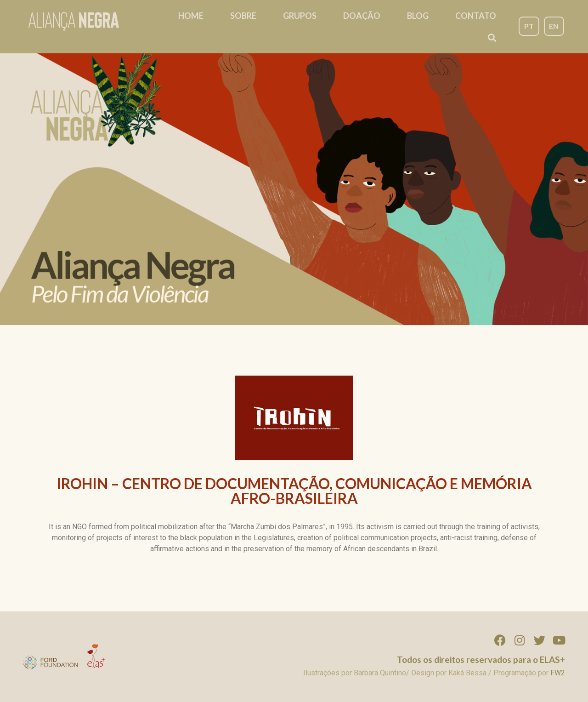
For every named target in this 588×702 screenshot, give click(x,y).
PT (529, 26)
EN (554, 26)
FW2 (558, 673)
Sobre (243, 16)
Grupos (300, 16)
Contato (476, 16)
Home (191, 16)
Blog (418, 16)
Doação (362, 16)
